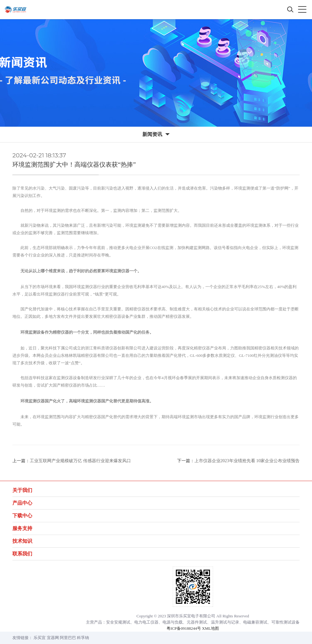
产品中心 (22, 503)
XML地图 (210, 628)
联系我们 (22, 554)
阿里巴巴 (68, 638)
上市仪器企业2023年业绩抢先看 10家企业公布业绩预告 (247, 461)
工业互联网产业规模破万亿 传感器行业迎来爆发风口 (80, 461)
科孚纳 (83, 638)
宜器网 (53, 638)
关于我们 (22, 490)
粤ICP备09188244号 (184, 628)
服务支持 (22, 528)
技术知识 (22, 541)
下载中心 (22, 516)
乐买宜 (40, 638)
